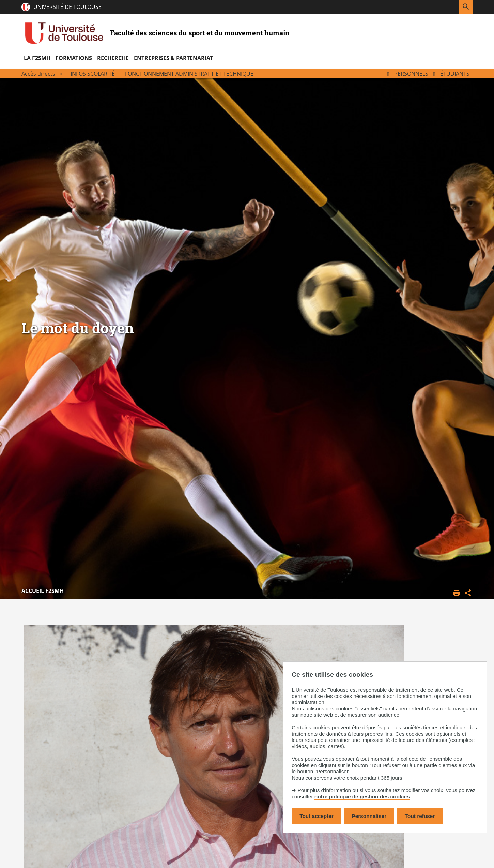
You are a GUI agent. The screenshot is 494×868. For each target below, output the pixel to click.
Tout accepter (317, 816)
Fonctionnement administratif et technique (189, 74)
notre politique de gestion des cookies (362, 797)
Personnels (411, 74)
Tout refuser (420, 816)
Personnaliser (369, 816)
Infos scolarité (93, 74)
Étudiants (455, 74)
